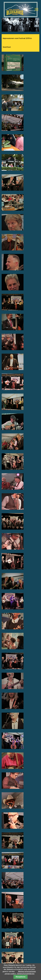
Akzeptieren (20, 977)
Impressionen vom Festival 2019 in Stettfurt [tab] (17, 43)
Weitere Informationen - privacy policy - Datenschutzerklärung (20, 973)
